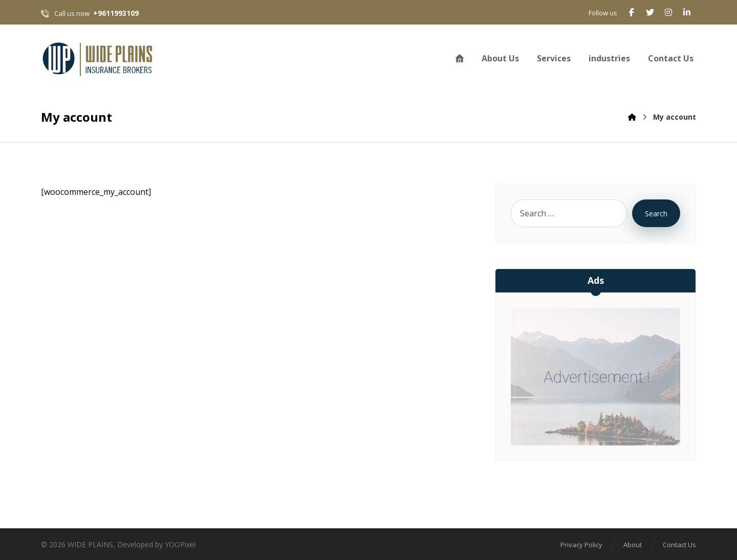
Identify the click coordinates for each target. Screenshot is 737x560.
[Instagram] (668, 12)
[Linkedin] (687, 12)
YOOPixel (180, 544)
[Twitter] (650, 12)
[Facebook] (632, 12)
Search (656, 214)
